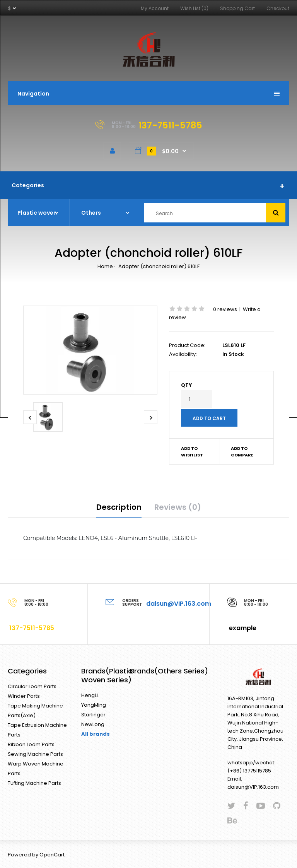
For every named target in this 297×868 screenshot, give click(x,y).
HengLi (90, 695)
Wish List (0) (194, 8)
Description (119, 507)
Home (105, 266)
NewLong (93, 724)
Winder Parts (24, 696)
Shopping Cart (237, 8)
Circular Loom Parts (32, 686)
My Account (155, 8)
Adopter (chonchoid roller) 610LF (158, 266)
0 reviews (225, 309)
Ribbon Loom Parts (31, 744)
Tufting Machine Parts (34, 783)
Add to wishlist (192, 452)
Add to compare (242, 452)
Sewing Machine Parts (35, 754)
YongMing (94, 705)
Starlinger (93, 715)
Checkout (278, 8)
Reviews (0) (178, 507)
